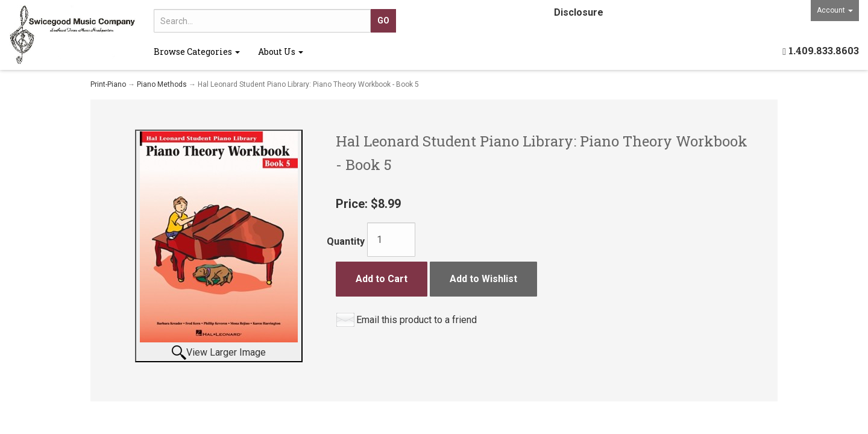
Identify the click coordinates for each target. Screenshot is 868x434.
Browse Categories (197, 52)
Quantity (346, 241)
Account (835, 10)
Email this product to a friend (417, 320)
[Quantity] (391, 240)
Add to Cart (382, 279)
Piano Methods (162, 84)
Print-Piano (108, 84)
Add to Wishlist (483, 279)
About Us (281, 52)
